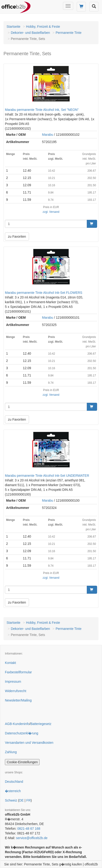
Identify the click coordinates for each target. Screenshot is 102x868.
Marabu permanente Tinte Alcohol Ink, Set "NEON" (42, 110)
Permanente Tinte (69, 33)
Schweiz (11, 800)
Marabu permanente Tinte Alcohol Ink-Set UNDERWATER (47, 476)
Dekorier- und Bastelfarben (30, 33)
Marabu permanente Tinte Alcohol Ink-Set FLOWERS (44, 293)
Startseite (13, 27)
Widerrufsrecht (16, 691)
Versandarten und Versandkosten (29, 743)
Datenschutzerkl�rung (22, 733)
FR (29, 800)
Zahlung (11, 752)
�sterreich (13, 791)
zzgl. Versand (51, 212)
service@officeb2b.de (32, 838)
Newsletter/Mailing (18, 700)
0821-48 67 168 (29, 829)
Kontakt (10, 663)
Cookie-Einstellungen (22, 762)
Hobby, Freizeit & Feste (43, 27)
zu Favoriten (17, 236)
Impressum (13, 682)
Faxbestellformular (18, 672)
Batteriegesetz (41, 724)
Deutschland (14, 782)
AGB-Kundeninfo (17, 724)
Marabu (48, 135)
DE (21, 800)
